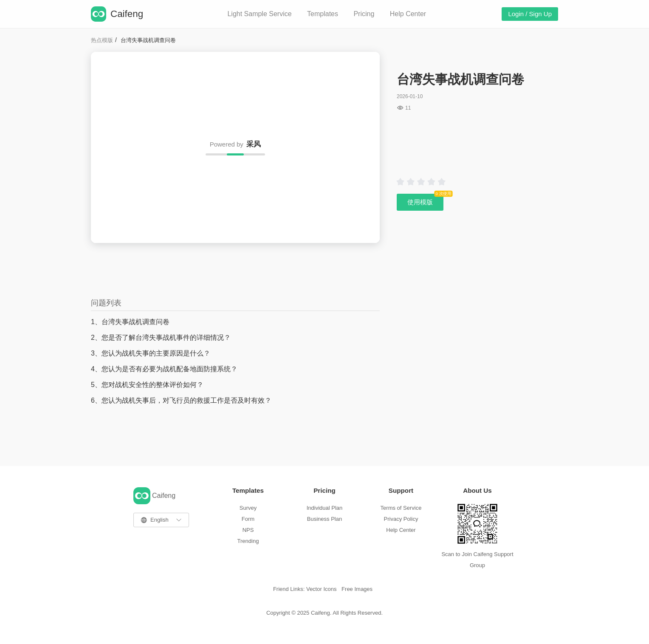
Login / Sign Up (530, 14)
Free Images (357, 589)
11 (408, 108)
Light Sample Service (259, 14)
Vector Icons (322, 589)
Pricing (364, 14)
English (159, 520)
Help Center (408, 14)
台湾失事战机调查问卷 (148, 40)
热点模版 (102, 40)
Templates (323, 14)
